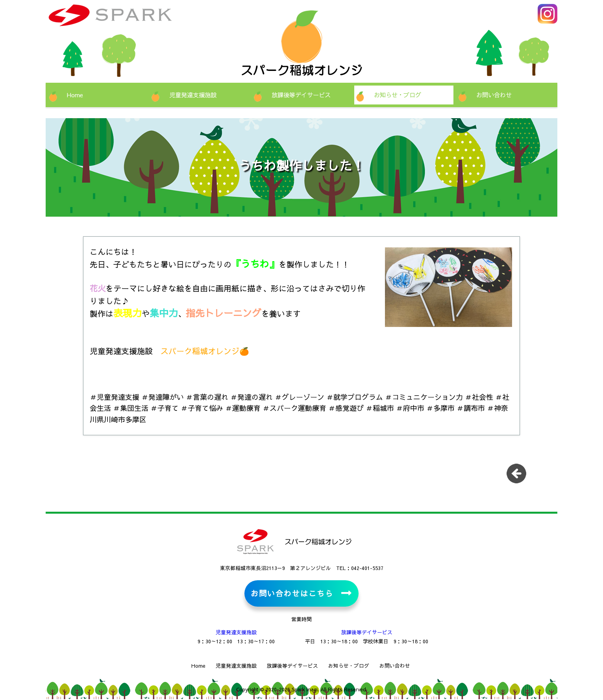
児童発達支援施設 (193, 95)
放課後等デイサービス (301, 95)
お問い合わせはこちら (292, 593)
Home (75, 95)
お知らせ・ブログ (398, 95)
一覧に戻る (519, 476)
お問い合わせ (494, 95)
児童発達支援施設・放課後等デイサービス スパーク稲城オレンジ (134, 20)
